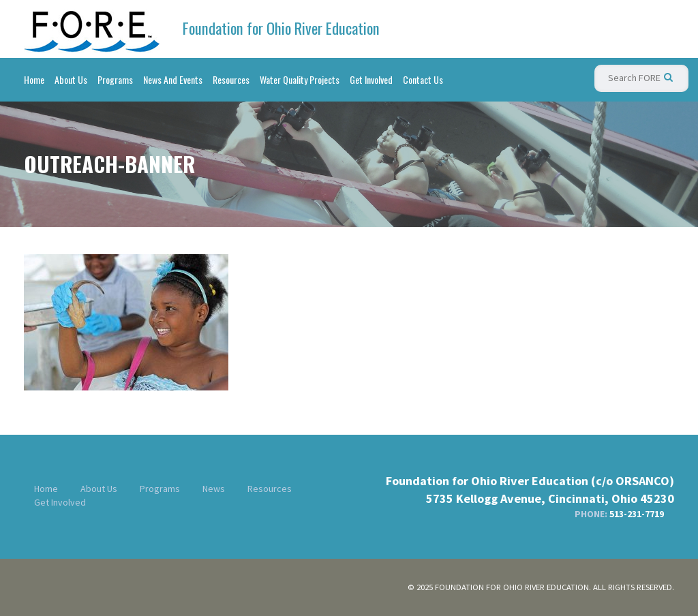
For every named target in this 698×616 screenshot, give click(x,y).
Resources (231, 79)
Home (34, 79)
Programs (115, 79)
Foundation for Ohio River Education (281, 28)
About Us (71, 79)
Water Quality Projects (300, 79)
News (214, 489)
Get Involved (371, 79)
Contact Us (423, 79)
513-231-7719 (637, 514)
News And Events (173, 79)
